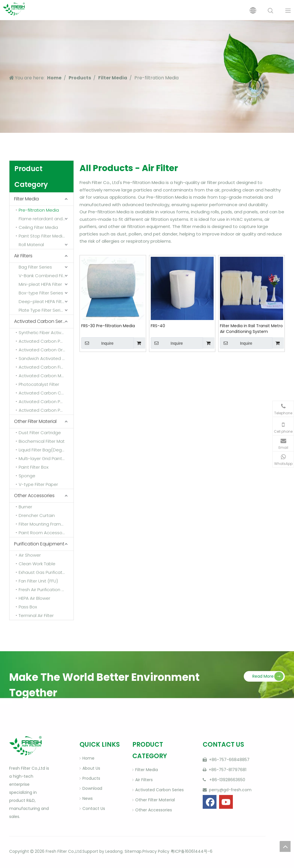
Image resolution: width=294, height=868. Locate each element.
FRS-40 (158, 326)
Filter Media (26, 199)
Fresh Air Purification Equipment (46, 590)
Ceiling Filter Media (38, 227)
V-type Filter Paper (38, 484)
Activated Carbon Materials (46, 376)
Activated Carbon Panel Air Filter (46, 402)
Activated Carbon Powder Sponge (46, 341)
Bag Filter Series (35, 267)
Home (88, 758)
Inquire (97, 343)
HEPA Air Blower (34, 598)
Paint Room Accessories (44, 533)
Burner (25, 507)
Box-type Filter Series (41, 293)
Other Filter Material (35, 421)
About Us (91, 768)
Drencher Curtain (37, 515)
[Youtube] (226, 802)
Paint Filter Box (34, 467)
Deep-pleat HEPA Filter (42, 301)
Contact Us (94, 808)
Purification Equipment (39, 544)
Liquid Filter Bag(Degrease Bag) (46, 450)
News (88, 798)
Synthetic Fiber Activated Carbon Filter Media (46, 333)
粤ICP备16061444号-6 (192, 851)
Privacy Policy (156, 851)
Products (91, 778)
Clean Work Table (37, 564)
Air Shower (30, 555)
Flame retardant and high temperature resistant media (46, 219)
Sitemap (133, 851)
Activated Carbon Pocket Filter (46, 410)
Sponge (27, 476)
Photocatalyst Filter (39, 384)
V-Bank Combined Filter (44, 276)
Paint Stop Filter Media (42, 236)
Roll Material (31, 245)
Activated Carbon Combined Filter (46, 393)
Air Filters (23, 256)
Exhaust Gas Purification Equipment (46, 572)
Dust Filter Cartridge (40, 433)
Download (92, 788)
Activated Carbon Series (41, 321)
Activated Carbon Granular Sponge (46, 350)
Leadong (114, 851)
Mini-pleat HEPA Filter (40, 284)
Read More (263, 676)
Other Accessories (34, 496)
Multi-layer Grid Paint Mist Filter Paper (46, 458)
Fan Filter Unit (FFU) (38, 581)
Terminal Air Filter (36, 615)
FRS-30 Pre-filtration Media (108, 326)
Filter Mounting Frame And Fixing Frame (46, 524)
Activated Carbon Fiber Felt (46, 367)
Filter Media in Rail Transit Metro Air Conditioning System (251, 329)
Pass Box (28, 607)
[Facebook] (210, 802)
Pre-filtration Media (39, 210)
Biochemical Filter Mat (42, 441)
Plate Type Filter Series (42, 310)
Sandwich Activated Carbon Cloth (46, 358)
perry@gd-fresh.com (230, 790)
